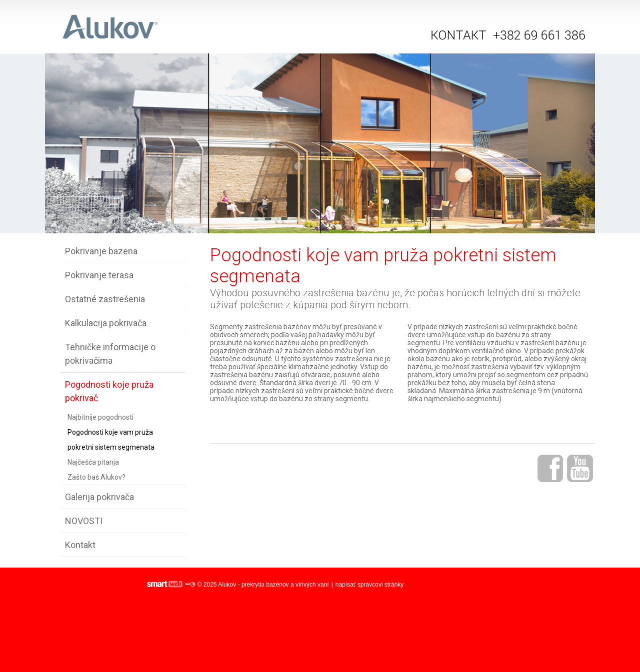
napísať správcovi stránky (370, 585)
